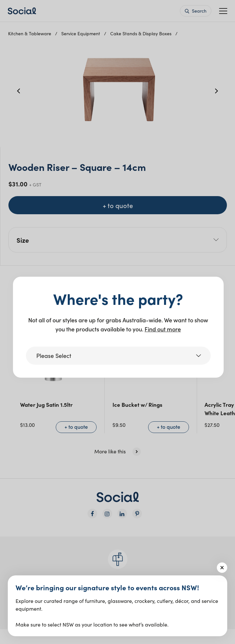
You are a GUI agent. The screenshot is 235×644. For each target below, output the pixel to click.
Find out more (163, 329)
